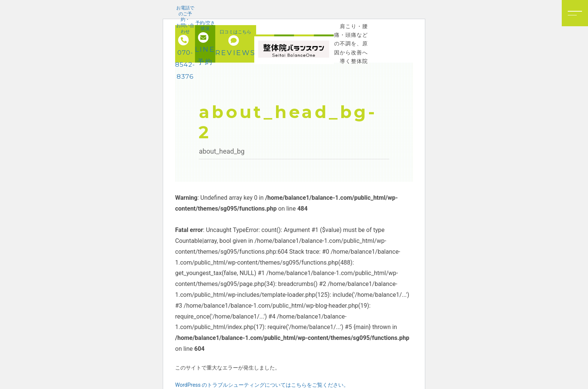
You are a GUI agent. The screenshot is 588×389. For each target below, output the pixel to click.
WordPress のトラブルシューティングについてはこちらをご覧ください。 (262, 385)
